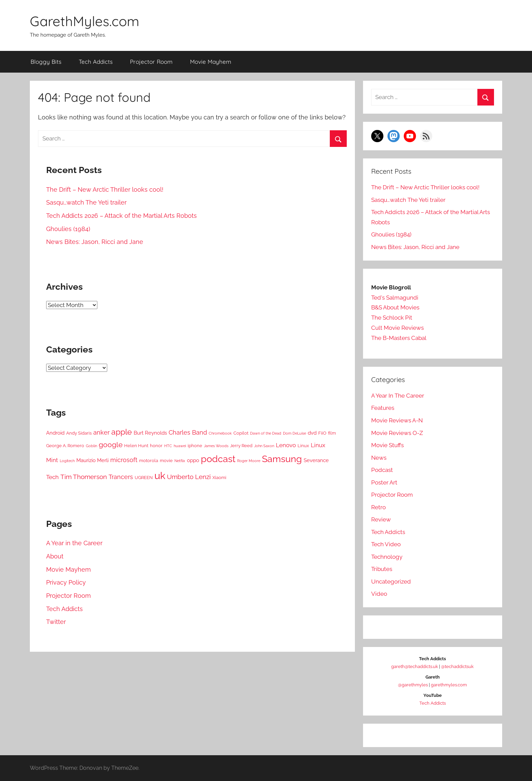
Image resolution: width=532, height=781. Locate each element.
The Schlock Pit (392, 318)
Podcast (382, 470)
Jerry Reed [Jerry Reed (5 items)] (241, 446)
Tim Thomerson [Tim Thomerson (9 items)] (84, 477)
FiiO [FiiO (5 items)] (322, 433)
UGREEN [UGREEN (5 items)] (144, 478)
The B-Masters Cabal (399, 338)
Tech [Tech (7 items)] (52, 477)
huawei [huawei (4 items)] (180, 446)
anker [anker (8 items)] (101, 432)
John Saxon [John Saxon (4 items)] (264, 446)
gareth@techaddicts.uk (415, 666)
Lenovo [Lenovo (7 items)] (286, 445)
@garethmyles (413, 685)
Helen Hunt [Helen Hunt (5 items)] (136, 446)
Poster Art (384, 482)
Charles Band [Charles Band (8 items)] (188, 432)
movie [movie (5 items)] (166, 461)
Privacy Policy (66, 582)
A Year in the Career (74, 543)
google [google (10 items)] (111, 445)
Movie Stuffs (387, 445)
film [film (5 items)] (332, 433)
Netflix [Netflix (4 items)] (180, 461)
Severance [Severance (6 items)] (316, 460)
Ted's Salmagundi (395, 298)
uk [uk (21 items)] (160, 475)
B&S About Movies (395, 307)
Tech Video (386, 544)
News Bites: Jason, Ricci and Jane (95, 242)
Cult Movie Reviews (397, 328)
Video (379, 594)
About (55, 556)
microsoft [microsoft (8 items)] (124, 460)
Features (383, 408)
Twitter (56, 622)
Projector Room (151, 62)
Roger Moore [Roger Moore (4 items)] (249, 461)
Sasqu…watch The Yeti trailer (86, 202)
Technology (387, 557)
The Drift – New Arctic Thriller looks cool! (105, 189)
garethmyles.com (449, 685)
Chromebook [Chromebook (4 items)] (220, 433)
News (379, 458)
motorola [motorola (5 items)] (149, 461)
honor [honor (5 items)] (156, 446)
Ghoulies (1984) (68, 229)
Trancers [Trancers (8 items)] (121, 477)
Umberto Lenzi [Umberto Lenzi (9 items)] (189, 477)
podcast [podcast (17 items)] (218, 459)
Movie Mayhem (211, 62)
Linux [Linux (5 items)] (303, 446)
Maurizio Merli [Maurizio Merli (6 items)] (92, 460)
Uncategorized (391, 582)
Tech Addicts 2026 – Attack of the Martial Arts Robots (121, 216)
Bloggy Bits (46, 62)
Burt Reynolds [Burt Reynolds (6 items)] (150, 433)
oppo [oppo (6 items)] (193, 460)
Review (381, 519)
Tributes (382, 569)
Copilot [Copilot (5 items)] (241, 433)
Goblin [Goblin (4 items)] (91, 446)
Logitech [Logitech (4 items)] (67, 461)
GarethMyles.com (84, 21)
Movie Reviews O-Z (397, 433)
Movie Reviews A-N (397, 420)
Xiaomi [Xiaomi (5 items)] (219, 478)
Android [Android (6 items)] (55, 433)
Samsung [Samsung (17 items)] (282, 459)
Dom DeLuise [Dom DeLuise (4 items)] (294, 433)
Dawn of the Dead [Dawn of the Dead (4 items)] (266, 433)
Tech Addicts (96, 62)
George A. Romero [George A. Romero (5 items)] (65, 446)
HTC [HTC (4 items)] (168, 446)
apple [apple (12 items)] (122, 432)
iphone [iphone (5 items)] (195, 446)
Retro (378, 507)
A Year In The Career (398, 396)
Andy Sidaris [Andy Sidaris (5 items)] (79, 433)
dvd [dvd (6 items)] (312, 433)
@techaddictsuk (457, 666)
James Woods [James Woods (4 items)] (216, 446)
